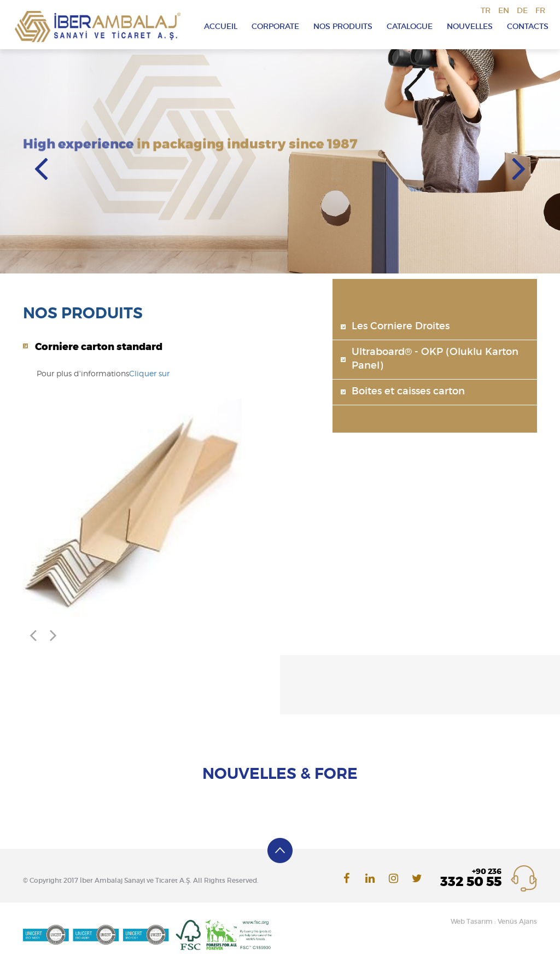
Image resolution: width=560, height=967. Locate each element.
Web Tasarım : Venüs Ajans (494, 922)
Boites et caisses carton (408, 392)
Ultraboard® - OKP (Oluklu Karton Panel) (435, 359)
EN (504, 11)
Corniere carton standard (99, 347)
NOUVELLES (470, 27)
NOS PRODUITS (343, 27)
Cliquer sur (149, 374)
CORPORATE (275, 27)
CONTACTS (528, 27)
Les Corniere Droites (401, 327)
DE (522, 11)
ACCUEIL (221, 27)
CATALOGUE (410, 27)
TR (486, 11)
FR (540, 11)
